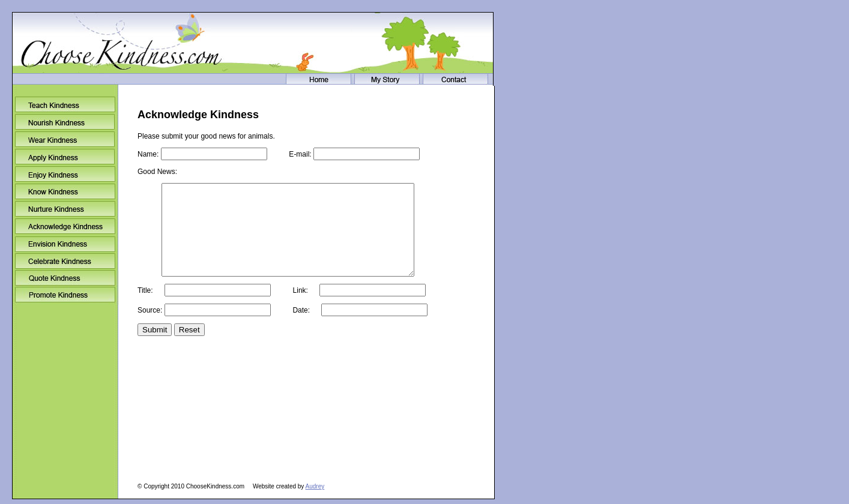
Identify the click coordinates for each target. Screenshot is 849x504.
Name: (203, 154)
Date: (350, 328)
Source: (205, 328)
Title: (205, 308)
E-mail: (344, 154)
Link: (349, 308)
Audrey (315, 486)
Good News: (157, 172)
